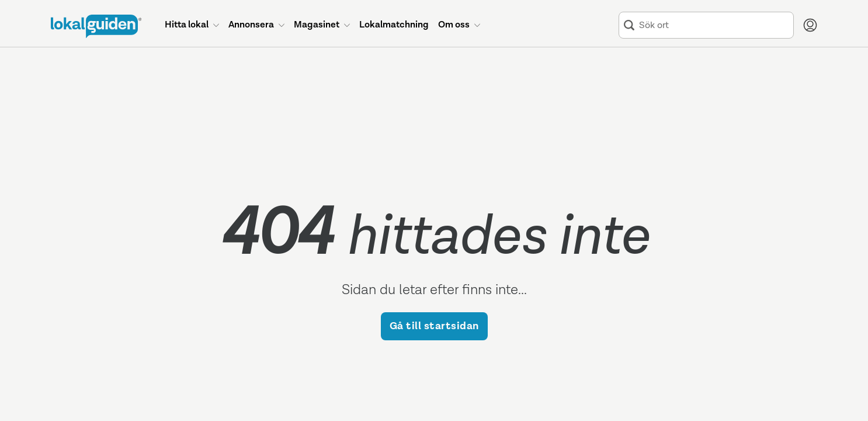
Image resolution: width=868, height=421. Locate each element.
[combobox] (714, 25)
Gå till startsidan (434, 326)
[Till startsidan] (96, 26)
